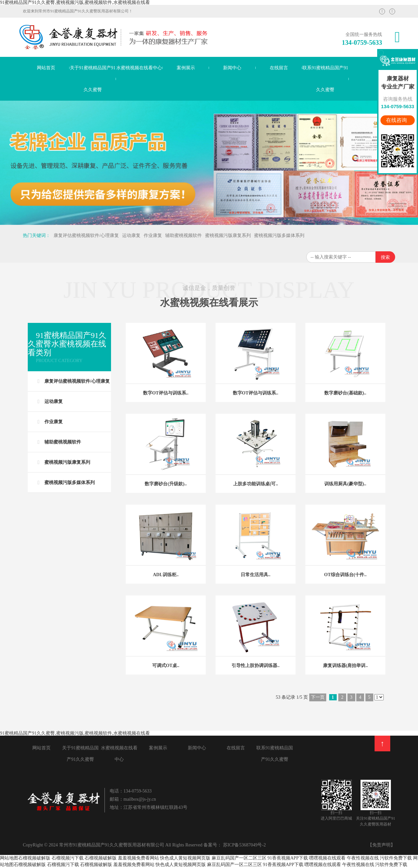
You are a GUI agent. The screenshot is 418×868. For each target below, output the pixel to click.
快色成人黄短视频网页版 (185, 858)
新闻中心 (232, 68)
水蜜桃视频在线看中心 (139, 68)
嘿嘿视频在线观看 (327, 858)
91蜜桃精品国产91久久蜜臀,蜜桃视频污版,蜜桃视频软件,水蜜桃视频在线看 (75, 2)
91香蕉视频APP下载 (288, 858)
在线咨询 (397, 120)
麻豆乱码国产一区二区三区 (239, 858)
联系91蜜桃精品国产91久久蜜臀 (325, 79)
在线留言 (279, 68)
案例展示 (186, 68)
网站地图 (9, 858)
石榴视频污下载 (68, 858)
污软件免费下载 (396, 858)
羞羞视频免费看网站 (138, 858)
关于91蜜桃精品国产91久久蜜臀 (93, 79)
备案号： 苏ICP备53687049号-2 (235, 845)
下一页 (318, 697)
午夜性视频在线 (363, 858)
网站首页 (46, 68)
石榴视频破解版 (34, 858)
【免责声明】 (381, 845)
